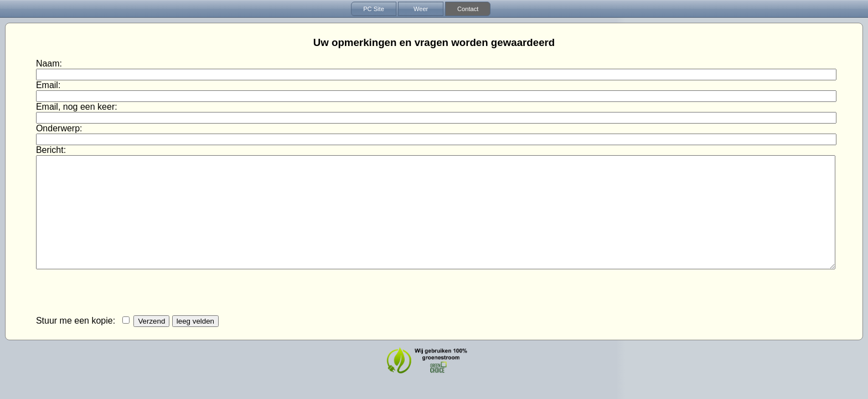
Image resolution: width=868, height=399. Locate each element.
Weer (421, 9)
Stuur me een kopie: (77, 321)
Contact (468, 9)
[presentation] (120, 293)
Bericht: (52, 150)
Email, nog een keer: (78, 107)
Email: (50, 85)
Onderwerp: (60, 128)
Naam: (50, 63)
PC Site (374, 9)
